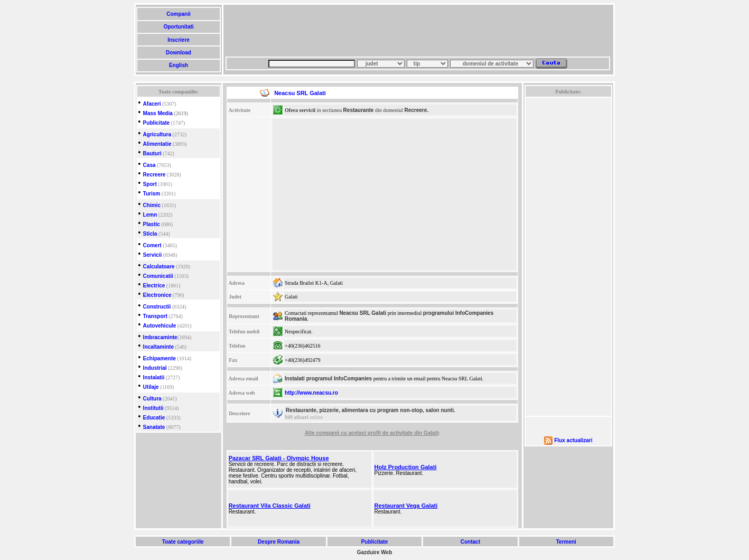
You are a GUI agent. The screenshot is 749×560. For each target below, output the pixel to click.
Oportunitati (179, 27)
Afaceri (152, 104)
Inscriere (178, 40)
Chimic (152, 205)
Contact (470, 542)
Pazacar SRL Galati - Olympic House (279, 458)
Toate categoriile (183, 542)
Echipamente (160, 358)
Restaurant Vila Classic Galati (270, 506)
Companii (178, 14)
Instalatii (154, 377)
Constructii (157, 307)
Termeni (566, 542)
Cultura (152, 399)
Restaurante (359, 110)
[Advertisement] (418, 31)
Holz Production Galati (406, 467)
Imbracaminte (160, 337)
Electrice (154, 286)
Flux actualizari (573, 440)
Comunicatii (158, 276)
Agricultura (157, 134)
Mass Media (158, 113)
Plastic (152, 224)
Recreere (155, 175)
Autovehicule (160, 326)
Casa (149, 165)
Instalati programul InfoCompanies (328, 379)
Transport (155, 316)
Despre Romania (278, 542)
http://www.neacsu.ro (311, 393)
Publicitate (157, 123)
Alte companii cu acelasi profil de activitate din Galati (372, 433)
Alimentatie (157, 144)
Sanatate (154, 427)
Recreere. (416, 110)
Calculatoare (159, 267)
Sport (150, 184)
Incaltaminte (158, 347)
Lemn (150, 215)
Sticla (150, 234)
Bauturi (152, 153)
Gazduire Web (375, 552)
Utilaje (151, 387)
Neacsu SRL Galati (363, 313)
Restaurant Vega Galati (406, 506)
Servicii (153, 255)
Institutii (153, 408)
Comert (152, 245)
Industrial (155, 368)
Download (178, 53)
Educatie (154, 418)
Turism (152, 194)
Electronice (157, 295)
